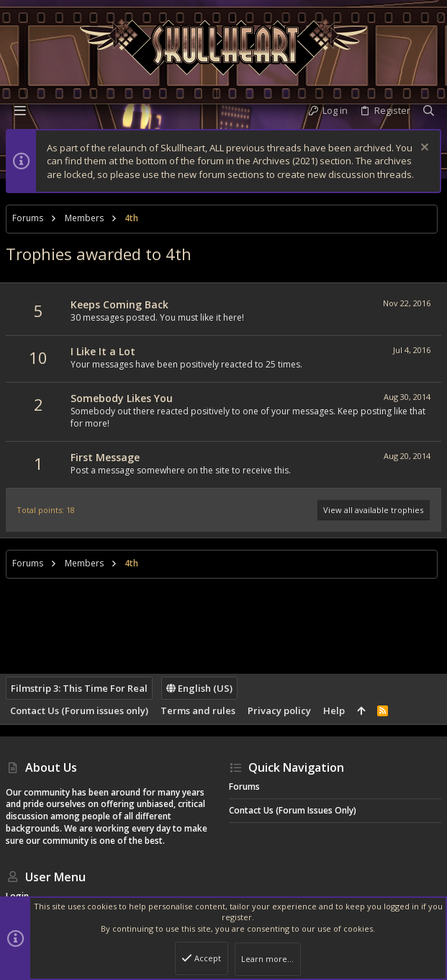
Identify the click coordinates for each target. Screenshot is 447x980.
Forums (244, 787)
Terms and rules (198, 710)
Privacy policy (279, 710)
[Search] (429, 111)
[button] (20, 110)
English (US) (199, 688)
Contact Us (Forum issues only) (79, 710)
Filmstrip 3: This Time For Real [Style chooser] (79, 688)
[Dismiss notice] (423, 149)
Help (334, 710)
